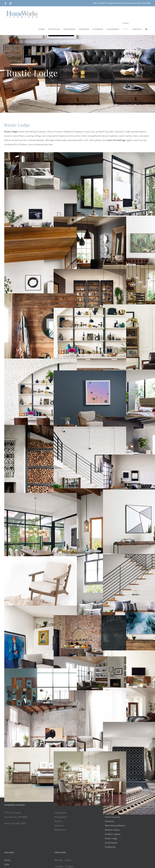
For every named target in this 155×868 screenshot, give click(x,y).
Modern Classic (112, 830)
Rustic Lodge (111, 838)
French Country (112, 817)
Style (7, 864)
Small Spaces (111, 843)
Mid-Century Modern (115, 825)
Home (7, 860)
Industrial (109, 821)
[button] (146, 29)
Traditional (110, 847)
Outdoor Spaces (113, 834)
